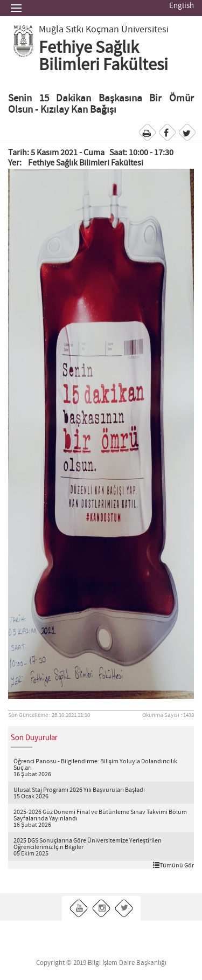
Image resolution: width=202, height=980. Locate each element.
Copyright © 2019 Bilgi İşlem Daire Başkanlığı (101, 963)
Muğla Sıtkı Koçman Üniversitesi (104, 30)
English (182, 6)
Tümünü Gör (173, 865)
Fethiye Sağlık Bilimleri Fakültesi (103, 57)
